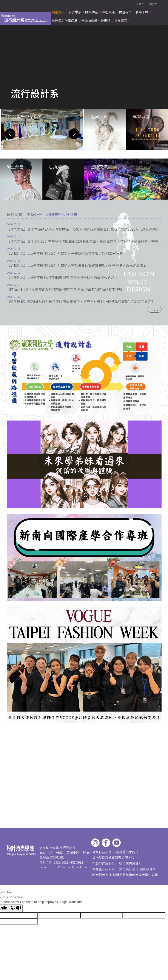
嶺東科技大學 (102, 852)
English (152, 4)
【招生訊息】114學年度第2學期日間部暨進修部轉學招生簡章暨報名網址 (62, 277)
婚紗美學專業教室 (25, 117)
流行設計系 (127, 869)
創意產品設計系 (104, 869)
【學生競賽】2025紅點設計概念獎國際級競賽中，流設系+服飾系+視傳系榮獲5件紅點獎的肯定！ (81, 301)
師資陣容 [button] (92, 12)
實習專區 (125, 12)
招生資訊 (58, 12)
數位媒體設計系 (130, 863)
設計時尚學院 (126, 852)
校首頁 (140, 4)
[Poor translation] (16, 908)
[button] (10, 134)
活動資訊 (57, 167)
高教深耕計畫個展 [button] (65, 21)
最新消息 (99, 117)
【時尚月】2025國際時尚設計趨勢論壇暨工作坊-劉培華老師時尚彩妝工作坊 (64, 289)
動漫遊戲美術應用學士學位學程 (135, 875)
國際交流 (99, 167)
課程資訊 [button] (108, 12)
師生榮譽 (15, 167)
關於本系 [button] (75, 12)
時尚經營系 (100, 875)
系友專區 (121, 21)
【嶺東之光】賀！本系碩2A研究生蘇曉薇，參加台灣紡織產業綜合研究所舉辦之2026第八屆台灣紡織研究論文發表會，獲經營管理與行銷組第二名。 (84, 229)
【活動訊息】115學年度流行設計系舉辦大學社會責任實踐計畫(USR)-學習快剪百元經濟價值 (77, 265)
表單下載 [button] (142, 12)
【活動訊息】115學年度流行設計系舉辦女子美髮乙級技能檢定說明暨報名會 (65, 253)
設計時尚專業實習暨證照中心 (113, 857)
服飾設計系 (148, 869)
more (155, 309)
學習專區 (141, 117)
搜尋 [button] (161, 4)
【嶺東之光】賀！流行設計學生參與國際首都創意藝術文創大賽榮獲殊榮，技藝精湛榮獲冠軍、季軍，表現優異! (84, 241)
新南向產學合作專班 (96, 21)
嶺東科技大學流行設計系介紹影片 (20, 73)
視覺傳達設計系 (104, 863)
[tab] (14, 215)
